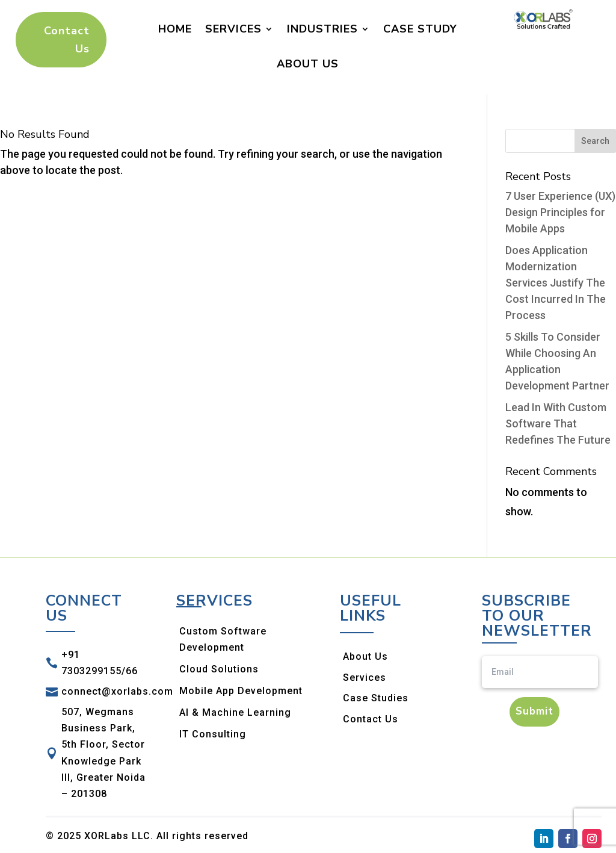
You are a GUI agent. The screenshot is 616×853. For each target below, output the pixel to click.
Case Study (420, 29)
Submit (534, 711)
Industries (322, 29)
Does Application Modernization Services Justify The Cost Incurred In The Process (556, 283)
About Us (308, 64)
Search (595, 141)
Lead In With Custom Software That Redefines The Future (558, 423)
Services (233, 29)
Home (175, 29)
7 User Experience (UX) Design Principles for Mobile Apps (560, 212)
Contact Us (67, 40)
